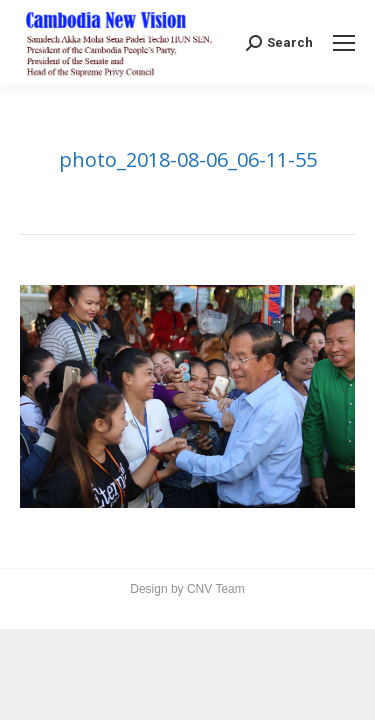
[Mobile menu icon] (344, 43)
